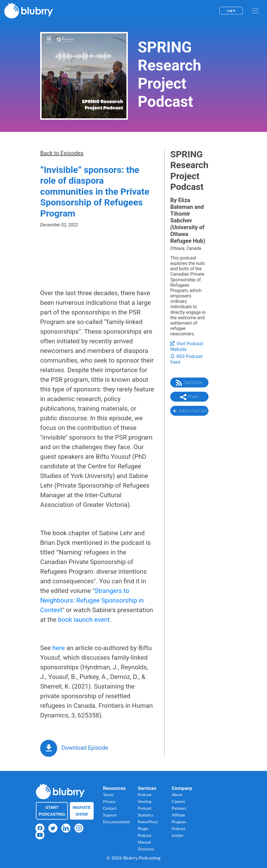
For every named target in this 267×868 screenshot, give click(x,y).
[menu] (255, 11)
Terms (108, 795)
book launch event (84, 620)
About (177, 795)
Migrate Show (82, 811)
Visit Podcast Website (187, 347)
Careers (178, 801)
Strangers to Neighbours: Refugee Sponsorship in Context (92, 600)
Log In (231, 11)
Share (190, 397)
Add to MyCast (189, 411)
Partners (179, 808)
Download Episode (85, 748)
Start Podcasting (52, 811)
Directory (146, 849)
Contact (110, 808)
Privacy (109, 801)
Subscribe (189, 383)
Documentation (117, 822)
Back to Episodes (62, 153)
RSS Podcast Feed (186, 359)
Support (110, 815)
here (59, 648)
